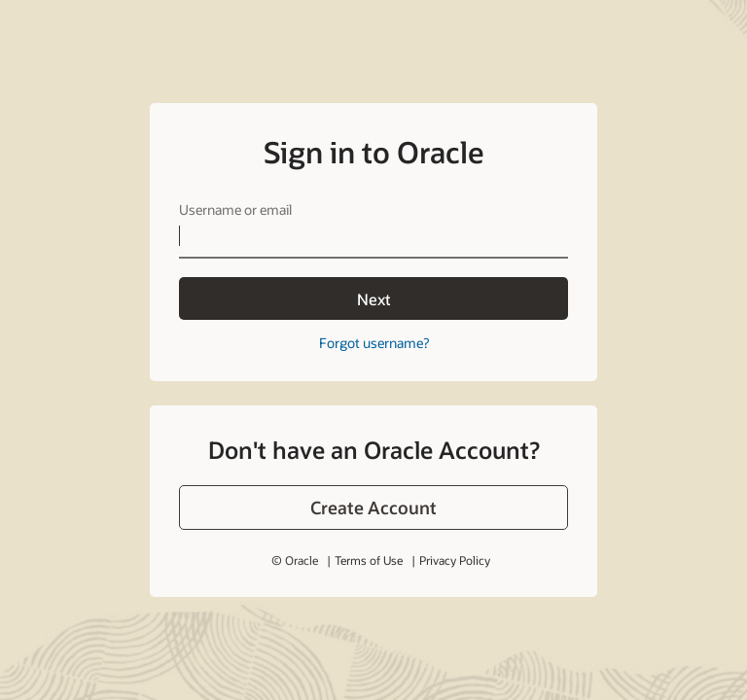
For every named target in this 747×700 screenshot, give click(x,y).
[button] (373, 507)
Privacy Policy (455, 560)
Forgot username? (374, 343)
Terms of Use (369, 560)
